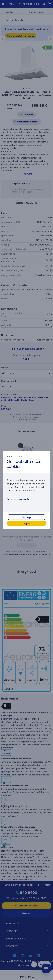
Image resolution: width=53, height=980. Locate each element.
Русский (18, 457)
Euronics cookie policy (19, 499)
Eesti (9, 457)
